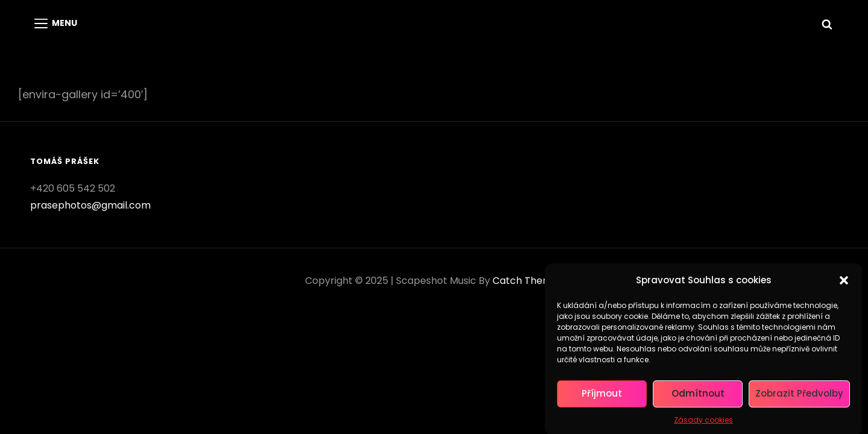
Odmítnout (698, 397)
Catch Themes (528, 281)
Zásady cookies (703, 423)
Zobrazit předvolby (799, 397)
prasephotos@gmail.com (90, 205)
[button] (844, 283)
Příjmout (602, 397)
